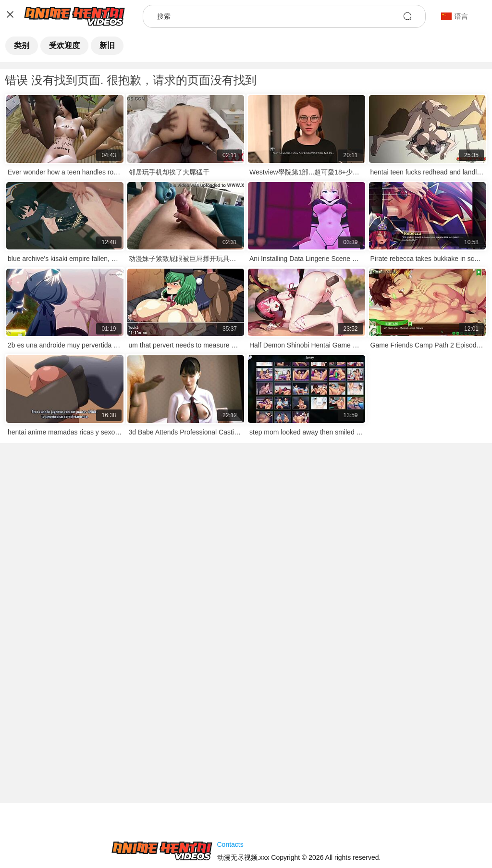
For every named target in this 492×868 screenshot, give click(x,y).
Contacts (230, 844)
